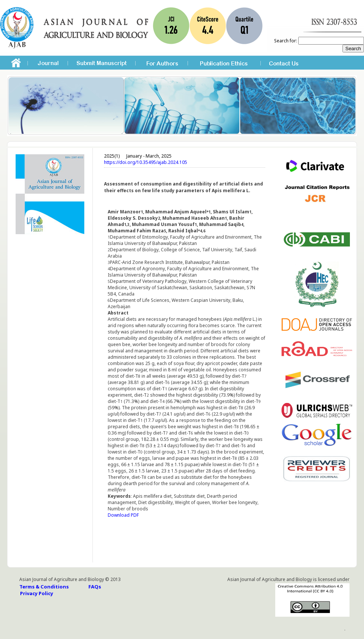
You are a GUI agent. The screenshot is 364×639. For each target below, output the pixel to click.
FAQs (95, 587)
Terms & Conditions (44, 587)
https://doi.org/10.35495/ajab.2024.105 (146, 162)
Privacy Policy (37, 593)
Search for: (286, 41)
